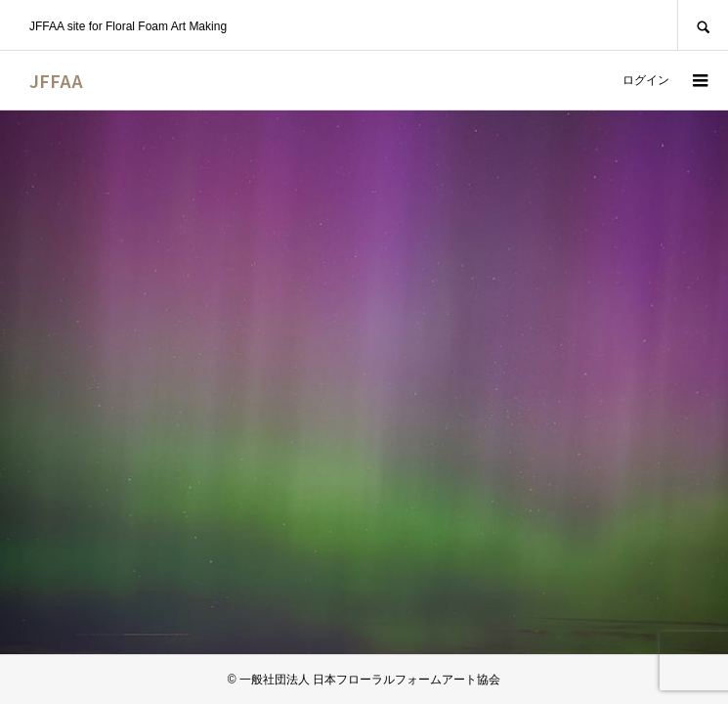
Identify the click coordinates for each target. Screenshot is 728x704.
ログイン (646, 80)
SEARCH (703, 25)
